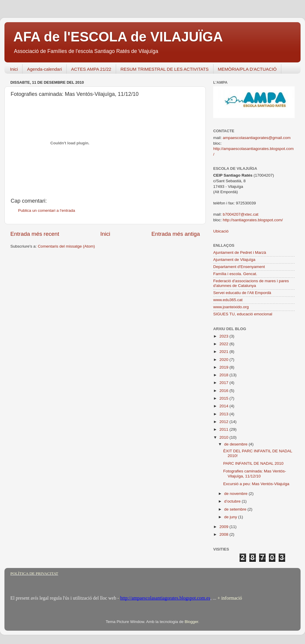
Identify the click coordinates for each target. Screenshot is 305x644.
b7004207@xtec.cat (240, 214)
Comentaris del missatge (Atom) (66, 246)
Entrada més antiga (176, 234)
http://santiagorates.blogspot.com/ (253, 220)
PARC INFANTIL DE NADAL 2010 (253, 463)
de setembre (236, 509)
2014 (224, 406)
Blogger (191, 622)
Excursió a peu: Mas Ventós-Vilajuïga (256, 484)
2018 (224, 375)
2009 (224, 527)
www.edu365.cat (228, 300)
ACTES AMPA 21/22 (91, 69)
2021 (224, 352)
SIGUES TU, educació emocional (243, 314)
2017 (224, 383)
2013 (224, 414)
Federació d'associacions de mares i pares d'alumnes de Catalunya (251, 283)
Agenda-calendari (44, 69)
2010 (224, 437)
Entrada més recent (35, 234)
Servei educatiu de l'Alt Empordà (242, 293)
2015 (224, 398)
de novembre (236, 494)
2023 (224, 336)
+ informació (229, 598)
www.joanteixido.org (231, 307)
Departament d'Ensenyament (239, 267)
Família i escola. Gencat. (235, 274)
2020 (224, 360)
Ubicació (221, 231)
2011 (224, 429)
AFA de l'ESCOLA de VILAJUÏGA (118, 37)
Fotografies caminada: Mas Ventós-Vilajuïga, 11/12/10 (255, 473)
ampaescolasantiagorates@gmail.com (257, 138)
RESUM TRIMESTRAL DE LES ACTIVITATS (165, 69)
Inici (14, 69)
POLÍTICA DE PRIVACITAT (34, 573)
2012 (224, 422)
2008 (224, 534)
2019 (224, 367)
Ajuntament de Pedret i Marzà (240, 252)
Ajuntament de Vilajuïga (234, 260)
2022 (224, 344)
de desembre (236, 444)
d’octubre (233, 501)
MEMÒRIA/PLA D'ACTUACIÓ (247, 69)
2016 (224, 391)
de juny (231, 517)
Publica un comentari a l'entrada (46, 210)
